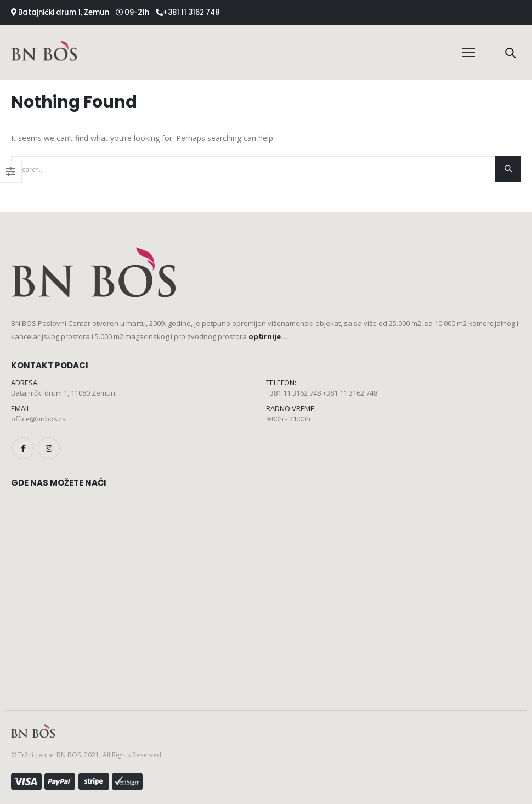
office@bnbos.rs (38, 419)
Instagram (49, 448)
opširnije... (268, 336)
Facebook (23, 448)
